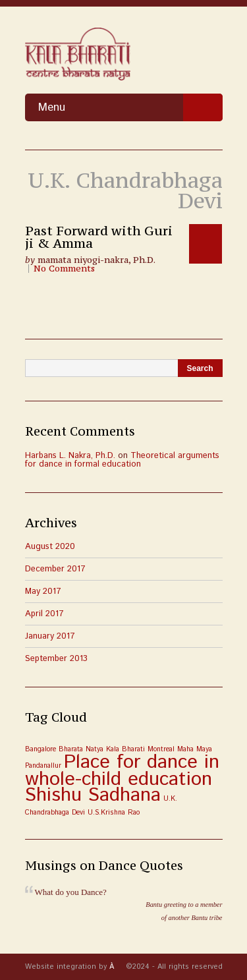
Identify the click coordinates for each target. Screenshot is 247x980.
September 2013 (56, 659)
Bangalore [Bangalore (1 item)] (41, 749)
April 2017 (44, 614)
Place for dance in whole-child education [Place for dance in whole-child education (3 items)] (122, 771)
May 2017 (43, 591)
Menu (130, 107)
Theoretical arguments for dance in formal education (122, 460)
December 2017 (55, 569)
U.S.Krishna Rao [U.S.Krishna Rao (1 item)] (114, 813)
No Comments (64, 269)
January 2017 (50, 636)
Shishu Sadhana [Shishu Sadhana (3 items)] (93, 795)
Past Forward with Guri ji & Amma (99, 237)
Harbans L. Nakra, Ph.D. (70, 456)
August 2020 (50, 547)
